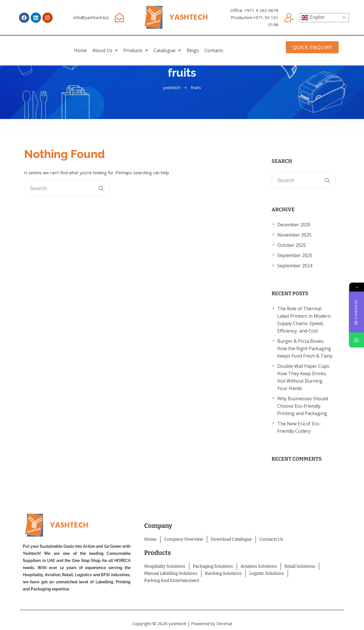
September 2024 (295, 266)
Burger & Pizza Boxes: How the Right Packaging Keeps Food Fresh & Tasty (305, 348)
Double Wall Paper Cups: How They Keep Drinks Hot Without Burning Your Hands (304, 377)
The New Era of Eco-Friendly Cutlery (299, 427)
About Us (84, 46)
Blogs (214, 46)
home (45, 46)
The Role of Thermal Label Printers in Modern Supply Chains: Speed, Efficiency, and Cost (304, 320)
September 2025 (295, 255)
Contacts (249, 46)
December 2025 (294, 225)
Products (129, 46)
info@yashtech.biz (91, 17)
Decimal (224, 623)
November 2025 (294, 235)
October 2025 (292, 245)
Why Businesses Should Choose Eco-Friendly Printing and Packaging (303, 406)
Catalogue (174, 46)
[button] (84, 46)
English (313, 18)
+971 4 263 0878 (261, 10)
